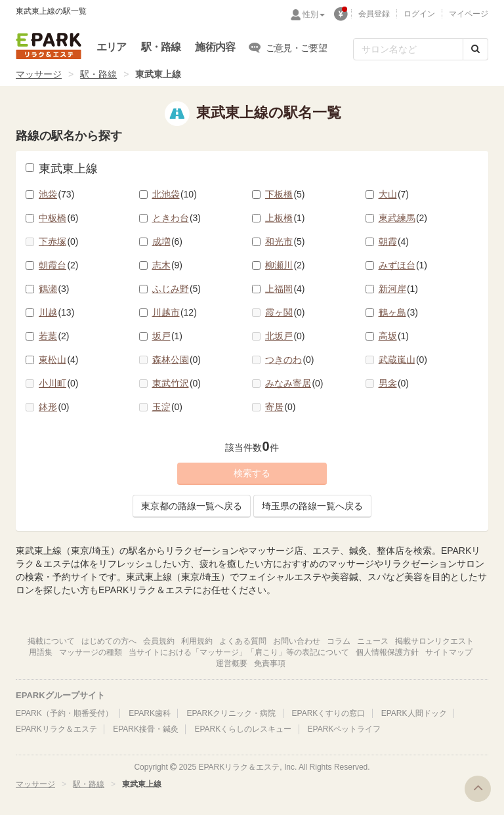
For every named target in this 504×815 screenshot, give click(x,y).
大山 (394, 194)
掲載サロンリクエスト (434, 641)
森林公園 (177, 360)
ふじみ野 (177, 289)
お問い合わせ (297, 641)
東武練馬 (403, 218)
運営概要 (232, 663)
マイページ (469, 14)
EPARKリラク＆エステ (49, 46)
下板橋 (285, 194)
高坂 (394, 336)
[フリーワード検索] (408, 49)
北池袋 (175, 194)
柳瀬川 (285, 265)
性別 (314, 14)
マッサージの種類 (91, 652)
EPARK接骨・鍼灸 (146, 729)
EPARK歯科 (150, 713)
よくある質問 (243, 641)
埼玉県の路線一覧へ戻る (312, 506)
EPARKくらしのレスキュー (243, 729)
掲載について (51, 641)
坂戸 (168, 336)
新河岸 (399, 289)
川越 (56, 312)
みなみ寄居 (294, 383)
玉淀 (168, 407)
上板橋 (285, 218)
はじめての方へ (109, 641)
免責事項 (270, 663)
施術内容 (215, 47)
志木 (168, 265)
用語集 (41, 652)
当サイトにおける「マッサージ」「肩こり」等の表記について (239, 652)
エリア (112, 47)
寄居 (281, 407)
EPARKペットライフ (345, 729)
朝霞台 (59, 265)
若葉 (54, 336)
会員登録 (374, 14)
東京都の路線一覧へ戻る (192, 506)
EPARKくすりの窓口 (329, 713)
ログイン (419, 14)
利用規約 (197, 641)
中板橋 (59, 218)
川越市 (175, 312)
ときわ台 (177, 218)
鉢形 (54, 407)
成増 (168, 241)
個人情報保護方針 (387, 652)
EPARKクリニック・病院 (231, 713)
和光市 (285, 241)
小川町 (59, 383)
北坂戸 (285, 336)
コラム (339, 641)
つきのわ (290, 360)
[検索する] (475, 49)
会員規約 (159, 641)
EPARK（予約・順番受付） (64, 713)
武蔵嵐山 (403, 360)
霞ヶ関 (285, 312)
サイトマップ (449, 652)
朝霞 (394, 241)
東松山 (59, 360)
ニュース (373, 641)
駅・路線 (161, 47)
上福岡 (285, 289)
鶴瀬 (54, 289)
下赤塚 (59, 241)
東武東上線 (62, 169)
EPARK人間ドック (414, 713)
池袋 (56, 194)
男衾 (394, 383)
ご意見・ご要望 (288, 47)
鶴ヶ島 (399, 312)
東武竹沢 (177, 383)
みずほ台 (403, 265)
